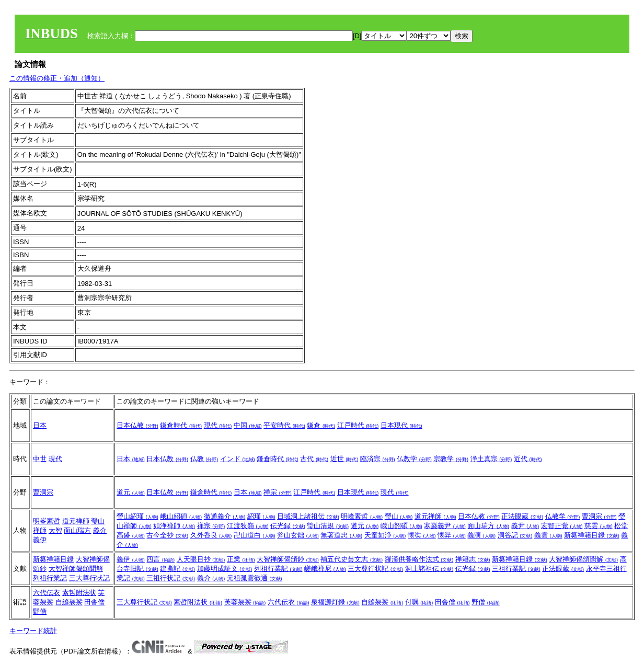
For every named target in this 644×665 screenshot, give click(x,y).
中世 (40, 459)
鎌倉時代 (181, 425)
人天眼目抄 (201, 559)
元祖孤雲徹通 (255, 578)
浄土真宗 (491, 459)
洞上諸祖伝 (429, 569)
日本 (40, 425)
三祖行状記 (171, 578)
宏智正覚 (562, 526)
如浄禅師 (174, 526)
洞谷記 (515, 535)
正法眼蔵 (522, 516)
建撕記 (177, 569)
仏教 (204, 459)
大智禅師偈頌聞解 (76, 569)
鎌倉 (321, 425)
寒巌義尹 (445, 526)
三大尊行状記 (89, 578)
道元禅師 (76, 521)
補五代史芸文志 (352, 559)
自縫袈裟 (69, 602)
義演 (481, 535)
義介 (100, 530)
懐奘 (422, 535)
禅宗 (278, 492)
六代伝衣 (47, 593)
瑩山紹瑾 (137, 516)
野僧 (40, 611)
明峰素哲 (362, 516)
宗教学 (451, 459)
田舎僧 (94, 602)
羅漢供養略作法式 (419, 559)
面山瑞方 (77, 530)
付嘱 (419, 602)
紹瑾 (261, 516)
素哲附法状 (79, 593)
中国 (248, 425)
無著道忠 (341, 535)
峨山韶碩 (401, 526)
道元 (131, 492)
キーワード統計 (33, 631)
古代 (314, 459)
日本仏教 (137, 425)
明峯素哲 (47, 521)
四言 (160, 559)
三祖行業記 (516, 569)
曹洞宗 (43, 492)
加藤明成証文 (225, 569)
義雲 (548, 535)
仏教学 (414, 459)
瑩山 (399, 516)
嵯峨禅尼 (325, 569)
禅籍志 (473, 559)
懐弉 (452, 535)
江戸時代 (358, 425)
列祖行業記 (50, 578)
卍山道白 (255, 535)
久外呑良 (211, 535)
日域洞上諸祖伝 (308, 516)
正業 (241, 559)
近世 (344, 459)
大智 (55, 530)
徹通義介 (225, 516)
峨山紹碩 (181, 516)
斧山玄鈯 (298, 535)
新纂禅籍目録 (592, 535)
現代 (218, 425)
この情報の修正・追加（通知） (57, 78)
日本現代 (401, 425)
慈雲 (599, 526)
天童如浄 (385, 535)
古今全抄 (167, 535)
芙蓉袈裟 (245, 602)
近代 (528, 459)
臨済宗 (378, 459)
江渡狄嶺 (248, 526)
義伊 (40, 540)
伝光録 (288, 526)
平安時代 (284, 425)
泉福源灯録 (335, 602)
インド (238, 459)
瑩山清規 (328, 526)
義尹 (525, 526)
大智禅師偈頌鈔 (288, 559)
